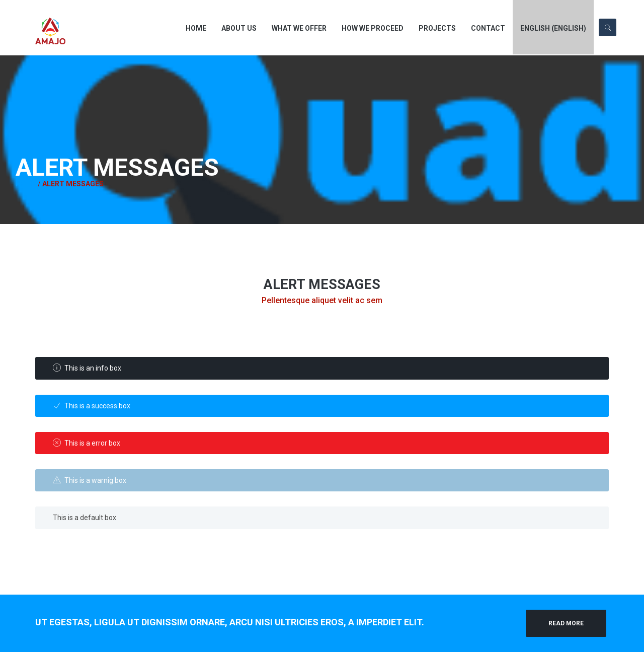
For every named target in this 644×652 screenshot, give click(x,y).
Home (11, 184)
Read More (566, 623)
